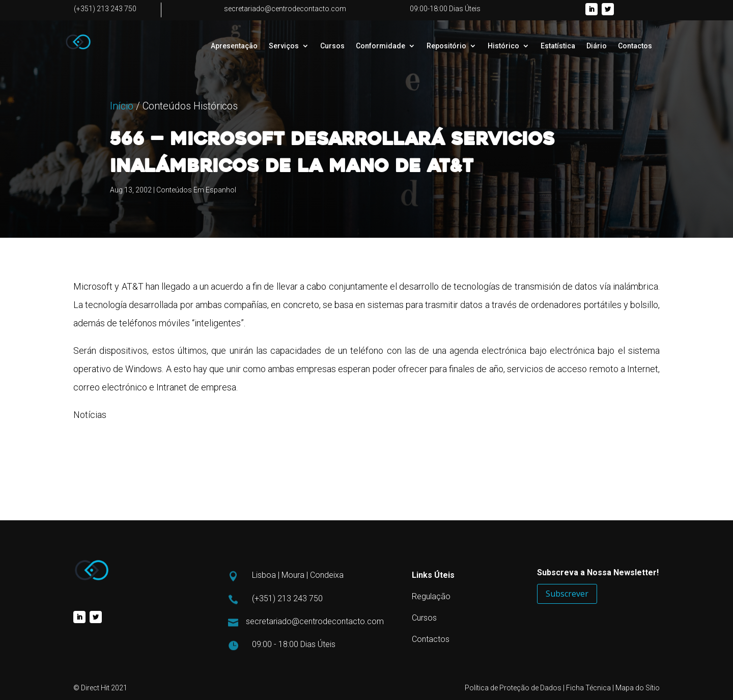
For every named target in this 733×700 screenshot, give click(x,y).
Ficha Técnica (588, 688)
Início (122, 157)
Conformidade (380, 46)
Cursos (332, 46)
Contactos (635, 46)
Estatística (558, 46)
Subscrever (567, 594)
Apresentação (234, 46)
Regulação (431, 596)
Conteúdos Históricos (190, 157)
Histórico (503, 46)
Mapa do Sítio (638, 688)
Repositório (446, 46)
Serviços (284, 46)
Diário (597, 46)
